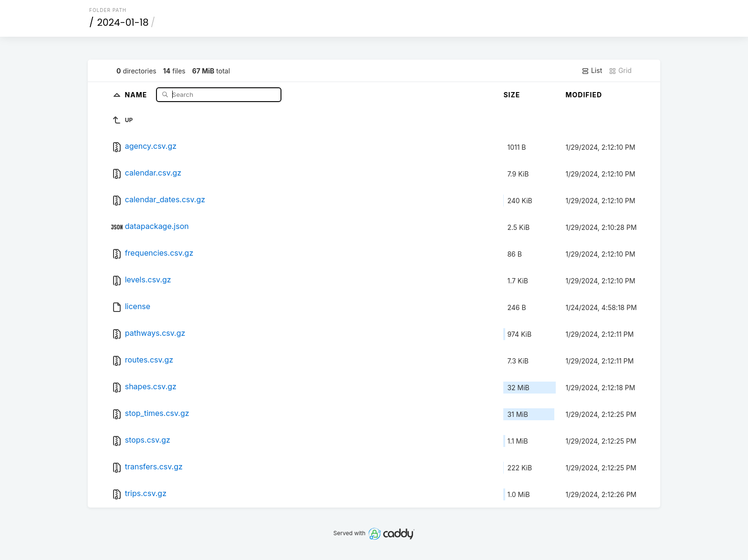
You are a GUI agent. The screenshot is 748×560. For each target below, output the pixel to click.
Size (512, 95)
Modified (584, 95)
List (592, 71)
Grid (620, 71)
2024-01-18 (123, 22)
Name (137, 94)
